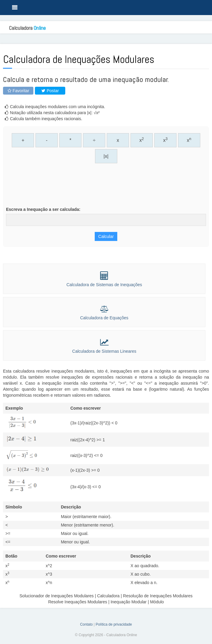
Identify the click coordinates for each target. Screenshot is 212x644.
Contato (86, 624)
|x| (106, 156)
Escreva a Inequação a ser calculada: (43, 209)
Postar (50, 91)
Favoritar (18, 91)
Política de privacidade (114, 624)
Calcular (106, 236)
